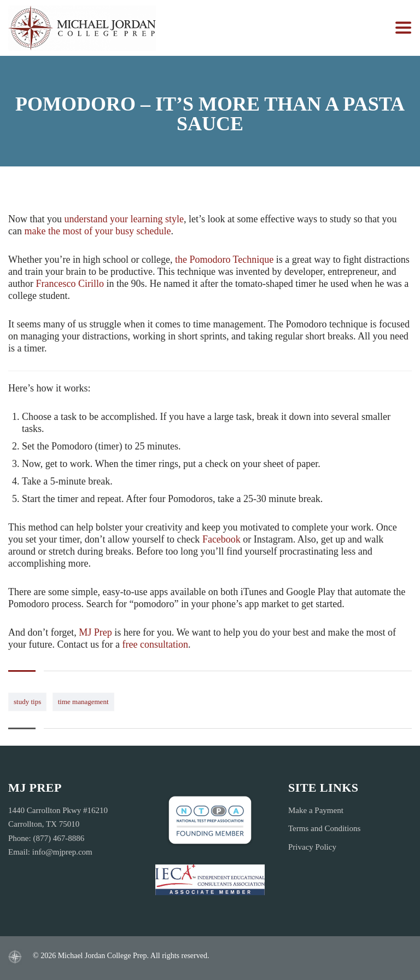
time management (83, 702)
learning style (124, 219)
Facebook (221, 539)
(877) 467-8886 (59, 838)
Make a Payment (316, 810)
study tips (27, 702)
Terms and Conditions (324, 828)
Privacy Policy (312, 847)
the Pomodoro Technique (224, 260)
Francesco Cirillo (69, 284)
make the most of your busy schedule (97, 231)
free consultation (155, 644)
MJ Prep (95, 632)
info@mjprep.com (62, 852)
